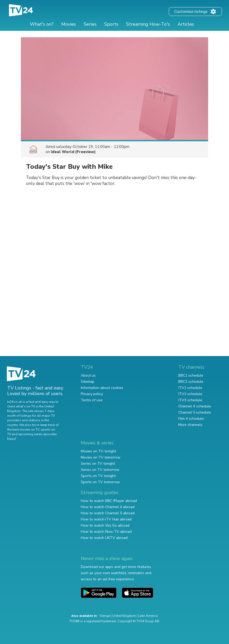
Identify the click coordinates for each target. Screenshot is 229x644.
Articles (186, 24)
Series (90, 24)
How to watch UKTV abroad (104, 538)
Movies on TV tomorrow (101, 457)
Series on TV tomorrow (100, 470)
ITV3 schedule (190, 400)
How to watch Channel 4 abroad (108, 507)
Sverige (105, 616)
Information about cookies (102, 388)
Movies (69, 24)
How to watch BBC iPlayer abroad (109, 501)
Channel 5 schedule (195, 412)
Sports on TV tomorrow (100, 482)
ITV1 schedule (190, 388)
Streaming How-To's (148, 24)
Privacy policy (92, 394)
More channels (190, 425)
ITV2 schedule (190, 394)
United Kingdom (124, 616)
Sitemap (87, 382)
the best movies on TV (23, 430)
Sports (111, 24)
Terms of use (92, 400)
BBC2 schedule (191, 382)
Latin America (148, 616)
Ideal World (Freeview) (73, 152)
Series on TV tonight (98, 464)
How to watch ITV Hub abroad (106, 519)
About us (88, 375)
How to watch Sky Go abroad (105, 525)
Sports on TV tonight (98, 476)
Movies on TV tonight (98, 451)
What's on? (42, 24)
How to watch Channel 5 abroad (108, 513)
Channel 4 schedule (195, 406)
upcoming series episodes (38, 434)
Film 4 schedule (191, 419)
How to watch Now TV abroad (106, 532)
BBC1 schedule (191, 375)
